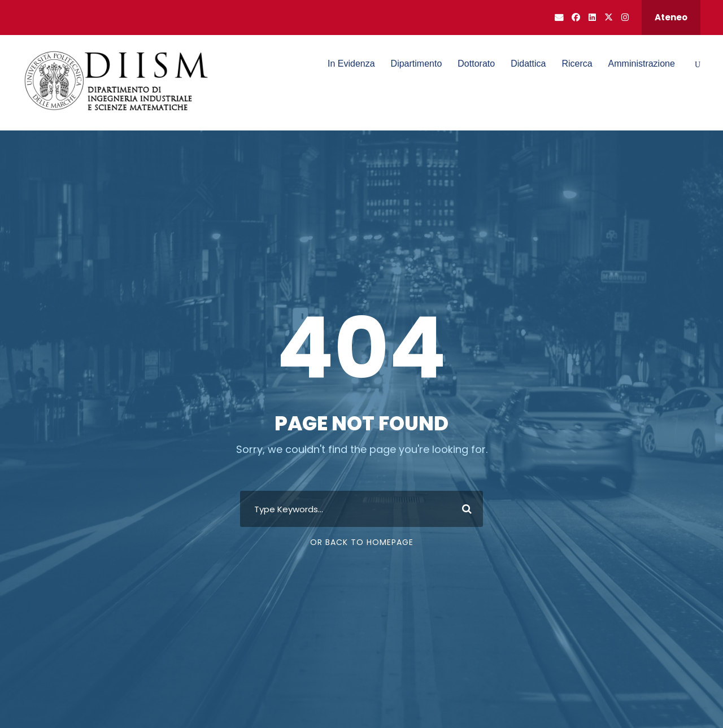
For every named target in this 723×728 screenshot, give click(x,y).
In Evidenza (351, 64)
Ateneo (671, 17)
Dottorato (476, 64)
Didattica (528, 64)
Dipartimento (417, 64)
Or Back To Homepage (362, 542)
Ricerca (577, 64)
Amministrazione (642, 64)
